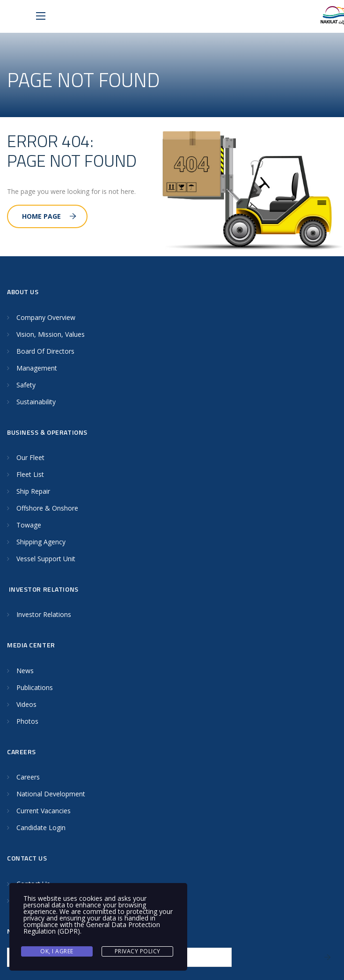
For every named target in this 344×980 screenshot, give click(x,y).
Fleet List (30, 474)
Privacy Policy (138, 951)
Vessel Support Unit (46, 559)
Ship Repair (33, 491)
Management (37, 368)
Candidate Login (41, 828)
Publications (35, 687)
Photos (27, 721)
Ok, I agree (57, 951)
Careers (28, 777)
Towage (29, 525)
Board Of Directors (45, 351)
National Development (51, 794)
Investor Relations (44, 614)
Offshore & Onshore (47, 508)
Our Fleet (30, 457)
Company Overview (46, 317)
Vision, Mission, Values (51, 334)
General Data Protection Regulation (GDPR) (92, 928)
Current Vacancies (44, 811)
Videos (26, 704)
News (25, 671)
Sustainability (36, 402)
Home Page (49, 216)
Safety (26, 385)
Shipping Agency (41, 542)
